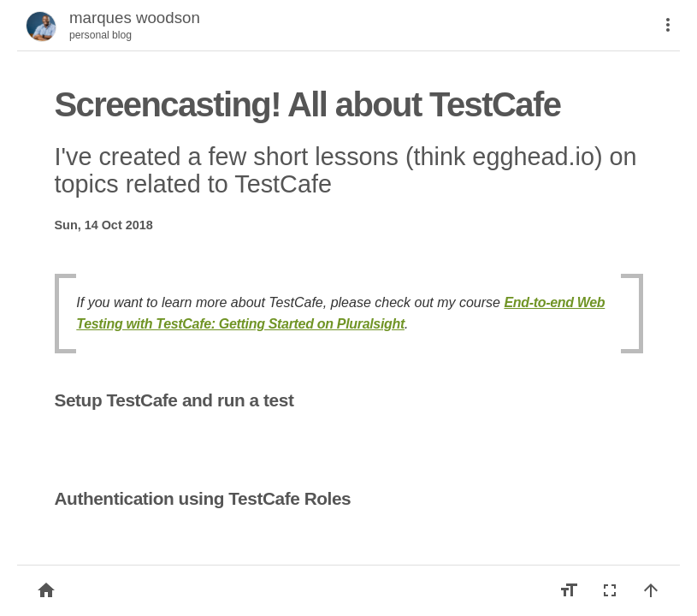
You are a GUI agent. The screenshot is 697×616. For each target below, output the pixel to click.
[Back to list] (46, 590)
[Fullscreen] (610, 590)
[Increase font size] (569, 590)
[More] (668, 25)
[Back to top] (651, 590)
